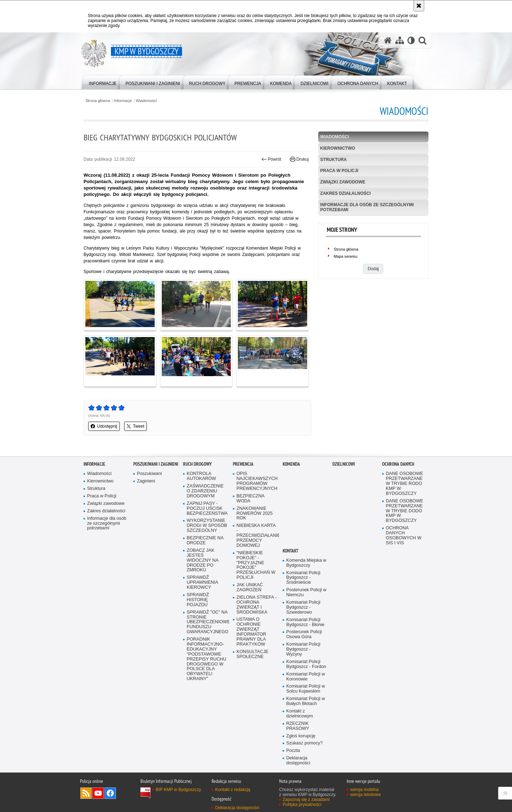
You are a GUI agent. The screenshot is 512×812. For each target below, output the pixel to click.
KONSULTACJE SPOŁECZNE (252, 654)
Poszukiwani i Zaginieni (156, 464)
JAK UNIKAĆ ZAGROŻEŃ (250, 587)
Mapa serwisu (346, 256)
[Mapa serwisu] (400, 40)
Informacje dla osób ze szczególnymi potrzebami (367, 207)
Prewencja (243, 464)
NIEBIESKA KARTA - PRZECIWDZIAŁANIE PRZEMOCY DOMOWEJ (257, 536)
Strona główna (98, 101)
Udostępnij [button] (104, 426)
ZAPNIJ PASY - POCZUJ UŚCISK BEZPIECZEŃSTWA (207, 509)
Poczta (293, 751)
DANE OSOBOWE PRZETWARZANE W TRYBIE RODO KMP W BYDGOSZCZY (404, 484)
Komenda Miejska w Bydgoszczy (306, 563)
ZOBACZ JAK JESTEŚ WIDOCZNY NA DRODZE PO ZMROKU (203, 560)
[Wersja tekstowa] (411, 40)
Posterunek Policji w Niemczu (306, 592)
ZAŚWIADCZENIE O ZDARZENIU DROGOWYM (205, 491)
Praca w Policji (339, 171)
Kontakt (290, 551)
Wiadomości (146, 101)
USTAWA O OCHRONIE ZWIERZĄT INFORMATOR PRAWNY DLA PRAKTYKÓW (251, 632)
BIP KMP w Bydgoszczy (178, 790)
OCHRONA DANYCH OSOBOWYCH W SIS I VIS (404, 536)
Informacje (123, 101)
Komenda (291, 464)
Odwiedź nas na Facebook (110, 793)
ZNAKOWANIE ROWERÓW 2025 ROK (255, 514)
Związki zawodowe (343, 182)
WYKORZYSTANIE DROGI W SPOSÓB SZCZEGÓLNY (207, 526)
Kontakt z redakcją (233, 790)
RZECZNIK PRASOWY (298, 726)
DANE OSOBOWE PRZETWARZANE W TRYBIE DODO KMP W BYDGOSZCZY (404, 511)
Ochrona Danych (398, 464)
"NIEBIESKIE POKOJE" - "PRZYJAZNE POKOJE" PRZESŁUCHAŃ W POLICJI (256, 565)
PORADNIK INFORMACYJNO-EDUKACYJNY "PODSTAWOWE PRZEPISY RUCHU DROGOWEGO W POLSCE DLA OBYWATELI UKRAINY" (206, 659)
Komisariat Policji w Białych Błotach (306, 701)
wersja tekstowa (365, 795)
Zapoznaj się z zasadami (306, 800)
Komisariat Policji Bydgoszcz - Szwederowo (303, 607)
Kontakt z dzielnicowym (300, 714)
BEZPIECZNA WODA (250, 499)
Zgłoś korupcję (301, 736)
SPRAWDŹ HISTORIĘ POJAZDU (198, 600)
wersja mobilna (364, 790)
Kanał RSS (86, 793)
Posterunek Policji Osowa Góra (304, 634)
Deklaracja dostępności (298, 761)
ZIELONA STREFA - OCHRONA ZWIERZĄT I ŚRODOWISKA (257, 605)
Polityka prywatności (302, 805)
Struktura (334, 160)
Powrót (271, 159)
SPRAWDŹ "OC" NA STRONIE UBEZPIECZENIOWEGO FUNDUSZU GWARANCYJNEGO (207, 622)
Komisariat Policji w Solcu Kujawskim (306, 689)
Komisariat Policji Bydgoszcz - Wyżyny (303, 649)
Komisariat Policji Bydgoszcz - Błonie (305, 622)
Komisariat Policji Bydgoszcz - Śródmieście (303, 578)
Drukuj (299, 159)
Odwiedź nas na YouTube (98, 793)
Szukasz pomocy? (304, 743)
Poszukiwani (149, 474)
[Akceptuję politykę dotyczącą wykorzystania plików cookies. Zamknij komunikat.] (419, 6)
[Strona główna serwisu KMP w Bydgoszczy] (388, 40)
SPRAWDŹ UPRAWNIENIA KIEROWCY (202, 583)
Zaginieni (146, 481)
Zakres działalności (346, 193)
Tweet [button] (135, 426)
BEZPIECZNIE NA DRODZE (205, 541)
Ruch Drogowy (197, 464)
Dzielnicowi (344, 464)
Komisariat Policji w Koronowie (306, 677)
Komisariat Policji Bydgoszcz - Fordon (306, 664)
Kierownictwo (338, 148)
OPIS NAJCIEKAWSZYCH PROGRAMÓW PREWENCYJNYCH (257, 481)
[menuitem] (103, 82)
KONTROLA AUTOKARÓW (201, 476)
